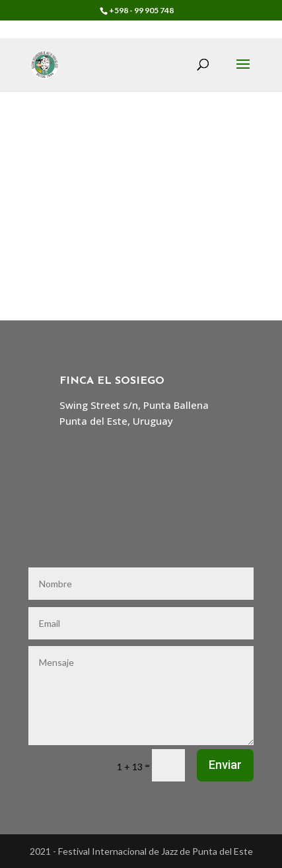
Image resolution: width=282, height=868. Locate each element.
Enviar (225, 765)
